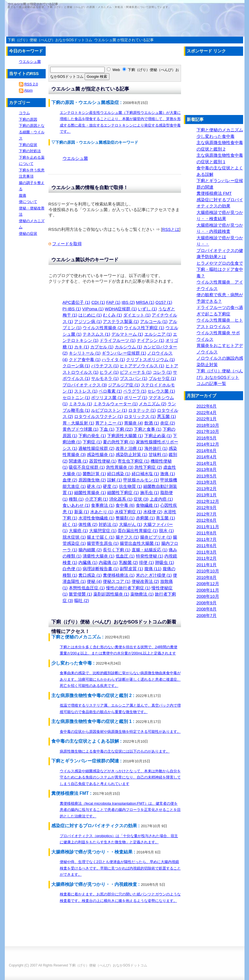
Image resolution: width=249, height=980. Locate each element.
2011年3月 (207, 552)
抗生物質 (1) (131, 486)
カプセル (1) (102, 347)
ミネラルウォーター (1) (116, 404)
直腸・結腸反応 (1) (150, 550)
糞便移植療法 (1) (119, 575)
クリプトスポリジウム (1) (150, 360)
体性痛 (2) (88, 524)
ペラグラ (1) (135, 391)
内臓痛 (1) (88, 562)
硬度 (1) (110, 486)
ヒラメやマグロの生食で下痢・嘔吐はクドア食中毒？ (220, 269)
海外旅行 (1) (156, 448)
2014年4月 (207, 457)
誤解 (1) (115, 480)
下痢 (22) (124, 429)
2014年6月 (207, 451)
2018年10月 (208, 425)
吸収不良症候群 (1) (87, 467)
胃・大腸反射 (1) (79, 423)
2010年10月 (208, 571)
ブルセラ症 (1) (162, 378)
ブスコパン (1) (134, 378)
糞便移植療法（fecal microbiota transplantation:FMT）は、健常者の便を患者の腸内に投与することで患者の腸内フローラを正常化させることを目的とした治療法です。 (120, 810)
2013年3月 (207, 482)
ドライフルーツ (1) (118, 340)
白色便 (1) (72, 569)
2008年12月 (208, 584)
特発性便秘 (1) (150, 556)
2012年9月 (207, 507)
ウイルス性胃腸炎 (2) (103, 328)
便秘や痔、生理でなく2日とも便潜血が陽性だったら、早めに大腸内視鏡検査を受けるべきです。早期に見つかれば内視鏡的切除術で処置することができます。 (120, 868)
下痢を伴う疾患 (32, 170)
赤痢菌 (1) (146, 518)
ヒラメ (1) (109, 372)
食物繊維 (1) (148, 505)
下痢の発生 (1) (92, 436)
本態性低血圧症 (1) (87, 588)
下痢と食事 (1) (148, 429)
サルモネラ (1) (105, 378)
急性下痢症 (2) (148, 467)
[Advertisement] (53, 63)
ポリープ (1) (136, 398)
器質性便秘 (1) (103, 461)
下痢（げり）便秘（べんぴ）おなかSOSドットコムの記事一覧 (220, 377)
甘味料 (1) (158, 454)
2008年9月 (207, 603)
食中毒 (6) (125, 505)
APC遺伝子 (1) (76, 302)
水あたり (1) (102, 512)
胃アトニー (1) (109, 423)
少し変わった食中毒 (216, 136)
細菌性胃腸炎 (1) (90, 493)
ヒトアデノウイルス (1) (142, 366)
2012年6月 (207, 520)
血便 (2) (70, 480)
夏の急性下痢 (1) (119, 442)
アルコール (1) (154, 321)
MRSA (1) (145, 302)
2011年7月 (207, 539)
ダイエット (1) (137, 315)
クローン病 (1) (76, 366)
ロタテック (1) (142, 410)
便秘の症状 (28, 234)
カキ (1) (82, 347)
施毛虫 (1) (150, 493)
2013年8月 (207, 469)
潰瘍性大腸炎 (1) (99, 556)
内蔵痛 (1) (108, 562)
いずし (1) (147, 309)
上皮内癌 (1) (161, 499)
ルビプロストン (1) (109, 410)
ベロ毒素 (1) (110, 391)
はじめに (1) (90, 315)
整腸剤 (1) (125, 518)
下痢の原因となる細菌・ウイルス (32, 132)
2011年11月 (208, 527)
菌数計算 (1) (94, 474)
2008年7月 (207, 615)
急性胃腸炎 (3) (120, 467)
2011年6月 (207, 546)
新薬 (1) (82, 512)
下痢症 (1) (92, 442)
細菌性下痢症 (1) (123, 493)
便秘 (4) (94, 581)
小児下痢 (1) (97, 499)
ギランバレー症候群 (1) (124, 353)
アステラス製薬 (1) (121, 321)
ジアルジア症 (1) (124, 385)
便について (28, 202)
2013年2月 (207, 489)
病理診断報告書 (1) (101, 569)
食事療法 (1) (103, 505)
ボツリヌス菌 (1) (107, 398)
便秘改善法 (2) (146, 581)
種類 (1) (76, 499)
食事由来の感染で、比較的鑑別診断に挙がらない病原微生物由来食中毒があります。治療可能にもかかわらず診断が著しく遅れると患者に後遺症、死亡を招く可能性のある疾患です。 (120, 679)
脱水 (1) (167, 531)
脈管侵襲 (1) (81, 594)
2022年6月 (207, 406)
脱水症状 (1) (74, 537)
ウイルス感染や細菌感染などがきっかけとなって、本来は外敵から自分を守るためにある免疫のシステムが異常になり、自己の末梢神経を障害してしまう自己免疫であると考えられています (120, 777)
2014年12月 (208, 444)
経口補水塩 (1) (146, 474)
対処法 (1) (108, 524)
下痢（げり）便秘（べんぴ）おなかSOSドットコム (108, 965)
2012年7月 (207, 514)
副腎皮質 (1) (132, 569)
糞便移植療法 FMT (214, 193)
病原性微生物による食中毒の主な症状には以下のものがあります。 (115, 751)
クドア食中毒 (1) (85, 360)
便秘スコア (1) (117, 581)
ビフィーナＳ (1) (136, 372)
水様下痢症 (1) (129, 512)
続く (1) (70, 524)
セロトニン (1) (76, 398)
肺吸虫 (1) (165, 562)
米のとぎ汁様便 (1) (154, 575)
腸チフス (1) (127, 537)
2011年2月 (207, 558)
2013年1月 (207, 495)
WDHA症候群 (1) (121, 309)
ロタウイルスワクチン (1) (99, 416)
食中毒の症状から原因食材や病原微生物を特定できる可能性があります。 (120, 732)
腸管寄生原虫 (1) (103, 543)
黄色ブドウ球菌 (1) (81, 429)
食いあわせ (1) (76, 505)
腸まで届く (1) (101, 537)
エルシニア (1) (158, 334)
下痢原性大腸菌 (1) (125, 436)
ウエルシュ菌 (75, 158)
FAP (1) (114, 302)
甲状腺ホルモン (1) (141, 480)
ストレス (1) (86, 391)
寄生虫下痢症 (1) (134, 461)
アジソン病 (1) (88, 321)
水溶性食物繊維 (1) (96, 518)
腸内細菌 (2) (90, 550)
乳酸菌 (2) (129, 562)
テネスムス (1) (96, 334)
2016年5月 (207, 438)
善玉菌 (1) (166, 518)
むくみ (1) (113, 315)
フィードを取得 (67, 244)
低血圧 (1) (125, 556)
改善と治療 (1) (129, 448)
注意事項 (26, 176)
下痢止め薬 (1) (158, 436)
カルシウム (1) (129, 347)
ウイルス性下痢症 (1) (144, 328)
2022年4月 (207, 412)
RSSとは (171, 229)
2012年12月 (208, 501)
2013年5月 (207, 476)
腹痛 (23, 195)
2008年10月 (208, 596)
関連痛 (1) (78, 461)
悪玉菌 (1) (167, 416)
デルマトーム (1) (127, 334)
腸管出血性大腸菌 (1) (140, 543)
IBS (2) (128, 302)
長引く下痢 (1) (117, 550)
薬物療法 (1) (142, 594)
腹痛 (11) (153, 569)
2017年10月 (208, 431)
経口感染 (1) (119, 474)
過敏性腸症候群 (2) (96, 448)
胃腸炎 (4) (134, 423)
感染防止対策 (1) (132, 454)
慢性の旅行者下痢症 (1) (128, 588)
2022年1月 (207, 419)
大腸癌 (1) (78, 531)
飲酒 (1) (152, 423)
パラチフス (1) (105, 366)
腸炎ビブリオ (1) (156, 537)
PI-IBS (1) (72, 309)
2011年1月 (207, 565)
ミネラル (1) (81, 404)
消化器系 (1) (121, 499)
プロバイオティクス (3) (85, 385)
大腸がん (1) (131, 524)
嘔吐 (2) (82, 600)
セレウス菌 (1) (161, 391)
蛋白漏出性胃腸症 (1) (138, 531)
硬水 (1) (94, 486)
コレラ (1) (162, 372)
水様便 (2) (153, 512)
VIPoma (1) (93, 309)
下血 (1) (107, 429)
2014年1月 (207, 463)
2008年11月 (208, 590)
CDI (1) (98, 302)
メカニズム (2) (153, 404)
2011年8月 (207, 533)
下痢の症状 (28, 145)
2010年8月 (207, 577)
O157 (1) (164, 302)
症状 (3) (141, 499)
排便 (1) (146, 562)
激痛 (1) (168, 474)
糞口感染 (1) (90, 575)
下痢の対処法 (30, 151)
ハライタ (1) (114, 360)
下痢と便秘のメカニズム (220, 130)
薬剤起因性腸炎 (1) (111, 594)
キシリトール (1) (85, 353)
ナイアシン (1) (151, 340)
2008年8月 (207, 609)
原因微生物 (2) (92, 480)
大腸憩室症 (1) (103, 531)
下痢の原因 (28, 119)
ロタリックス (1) (140, 416)
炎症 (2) (168, 423)
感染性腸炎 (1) (101, 454)
